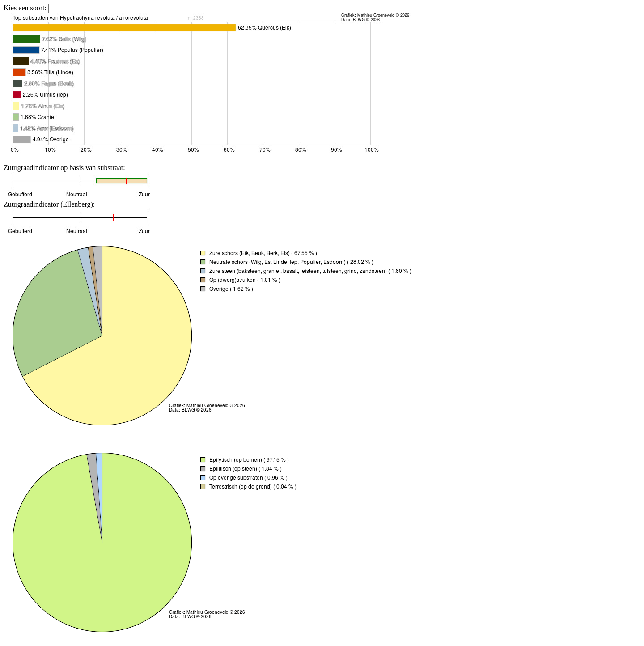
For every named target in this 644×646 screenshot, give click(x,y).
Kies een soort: (26, 8)
